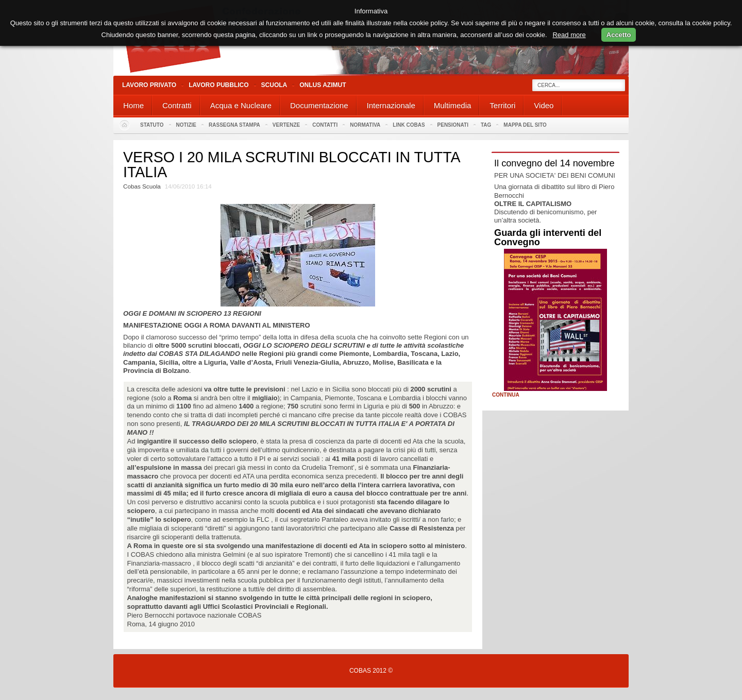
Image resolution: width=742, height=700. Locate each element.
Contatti (325, 125)
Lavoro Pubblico (218, 85)
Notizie (186, 125)
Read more (569, 35)
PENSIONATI (453, 125)
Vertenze (286, 125)
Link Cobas (409, 125)
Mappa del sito (525, 125)
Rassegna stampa (234, 125)
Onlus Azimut (323, 85)
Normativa (365, 125)
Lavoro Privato (149, 85)
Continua (506, 395)
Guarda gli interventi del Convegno (548, 237)
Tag (486, 125)
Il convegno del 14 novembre (554, 163)
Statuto (152, 125)
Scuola (274, 85)
